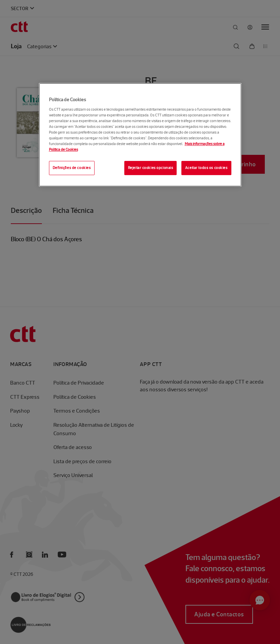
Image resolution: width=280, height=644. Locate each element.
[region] (140, 135)
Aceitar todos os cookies (206, 168)
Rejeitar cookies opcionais (151, 168)
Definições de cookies (72, 168)
